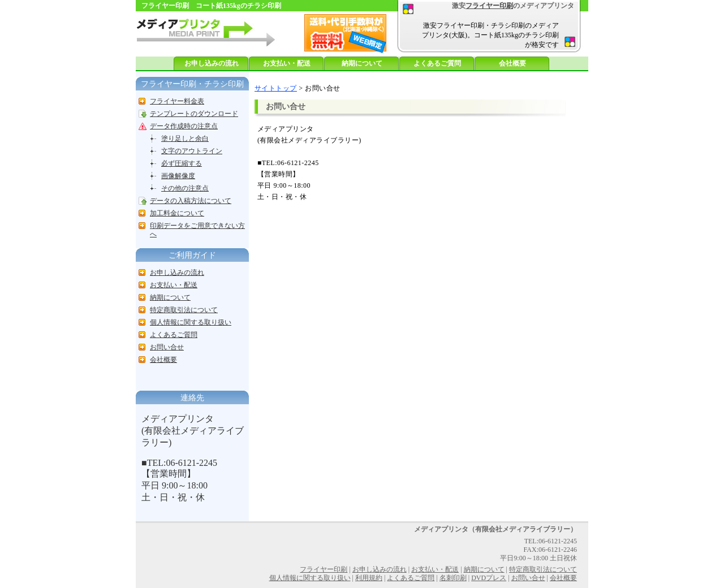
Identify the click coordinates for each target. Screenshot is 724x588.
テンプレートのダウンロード (194, 114)
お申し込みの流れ (212, 63)
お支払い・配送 (287, 63)
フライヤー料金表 (177, 101)
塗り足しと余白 (185, 139)
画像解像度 (178, 176)
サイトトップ (276, 88)
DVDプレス (489, 578)
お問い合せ (167, 347)
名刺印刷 (453, 578)
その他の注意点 (185, 188)
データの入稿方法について (191, 201)
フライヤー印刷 (489, 6)
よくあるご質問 (437, 63)
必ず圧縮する (182, 163)
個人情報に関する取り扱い (191, 322)
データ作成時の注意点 (184, 126)
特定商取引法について (184, 310)
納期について (362, 63)
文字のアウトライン (192, 151)
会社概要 (512, 63)
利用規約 (369, 578)
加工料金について (177, 213)
